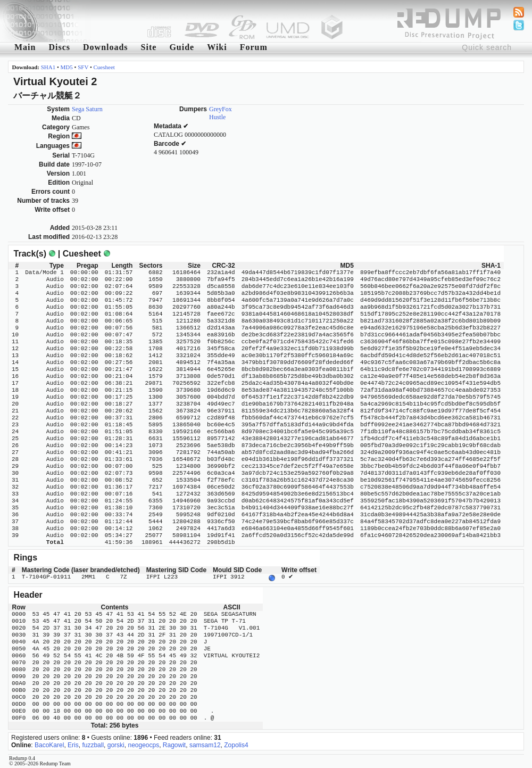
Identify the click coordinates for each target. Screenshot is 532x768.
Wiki (217, 47)
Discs (59, 47)
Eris (73, 744)
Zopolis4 (236, 744)
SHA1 (48, 67)
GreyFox (221, 109)
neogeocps (143, 744)
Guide (182, 47)
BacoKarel (49, 744)
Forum (254, 47)
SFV (83, 67)
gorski (116, 744)
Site (149, 47)
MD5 (67, 67)
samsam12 (205, 744)
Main (25, 47)
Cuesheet (104, 67)
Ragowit (174, 744)
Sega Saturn (87, 109)
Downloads (106, 47)
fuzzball (93, 744)
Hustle (217, 117)
